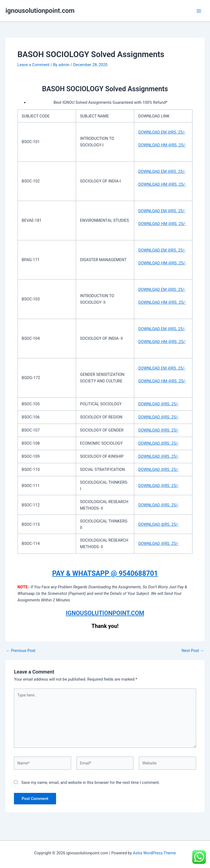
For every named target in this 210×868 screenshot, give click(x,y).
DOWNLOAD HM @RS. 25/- (162, 145)
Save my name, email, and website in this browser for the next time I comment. (91, 783)
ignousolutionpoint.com (40, 11)
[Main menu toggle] (199, 11)
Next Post (193, 651)
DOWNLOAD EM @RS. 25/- (162, 132)
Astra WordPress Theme (154, 853)
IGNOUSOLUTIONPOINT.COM (105, 613)
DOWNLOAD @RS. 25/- (159, 404)
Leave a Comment (33, 65)
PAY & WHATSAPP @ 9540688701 (105, 573)
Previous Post (21, 651)
